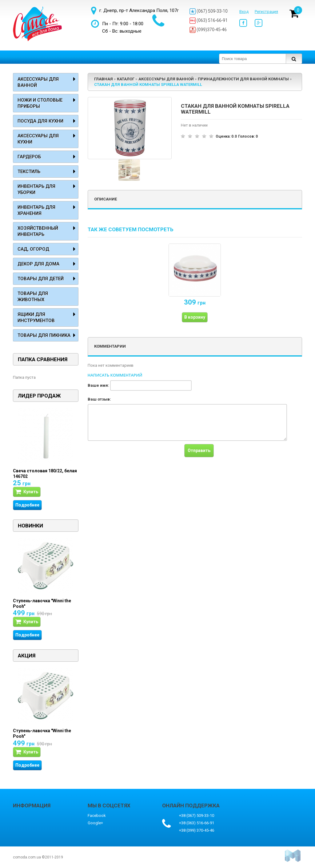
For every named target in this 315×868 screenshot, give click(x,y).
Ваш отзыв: (99, 399)
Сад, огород (33, 249)
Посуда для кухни (40, 121)
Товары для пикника (44, 335)
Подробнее (27, 505)
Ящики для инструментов (36, 317)
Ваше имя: (98, 385)
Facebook (97, 816)
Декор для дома (38, 264)
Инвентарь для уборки (36, 189)
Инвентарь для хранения (36, 210)
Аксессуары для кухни (38, 139)
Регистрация (266, 12)
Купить (27, 492)
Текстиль (29, 172)
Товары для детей (41, 279)
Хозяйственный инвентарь (38, 231)
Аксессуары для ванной (38, 82)
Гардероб (29, 157)
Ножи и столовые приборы (40, 103)
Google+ (95, 823)
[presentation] (134, 456)
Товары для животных (33, 297)
